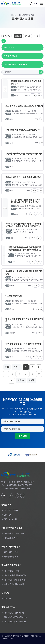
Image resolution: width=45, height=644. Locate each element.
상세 (39, 95)
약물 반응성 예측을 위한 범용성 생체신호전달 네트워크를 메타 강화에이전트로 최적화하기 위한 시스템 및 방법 (25, 249)
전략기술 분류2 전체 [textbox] (10, 56)
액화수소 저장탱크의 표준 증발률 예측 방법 (23, 177)
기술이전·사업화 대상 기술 (14, 534)
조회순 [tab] (36, 36)
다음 (21, 380)
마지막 (31, 380)
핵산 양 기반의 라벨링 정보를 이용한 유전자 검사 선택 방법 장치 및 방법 (25, 201)
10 (12, 381)
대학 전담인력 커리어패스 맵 (15, 622)
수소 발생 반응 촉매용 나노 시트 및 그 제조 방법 (25, 106)
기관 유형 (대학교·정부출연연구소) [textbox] (15, 65)
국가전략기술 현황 (11, 552)
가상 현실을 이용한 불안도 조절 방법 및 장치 (23, 130)
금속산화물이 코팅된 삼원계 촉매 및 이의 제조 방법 (24, 272)
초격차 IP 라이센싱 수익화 (14, 584)
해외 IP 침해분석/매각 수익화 (15, 580)
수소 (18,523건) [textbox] (9, 48)
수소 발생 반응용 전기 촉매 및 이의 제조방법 (23, 344)
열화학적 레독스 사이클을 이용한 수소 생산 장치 (26, 82)
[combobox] (9, 46)
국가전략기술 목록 (11, 557)
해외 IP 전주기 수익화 (12, 571)
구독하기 (23, 436)
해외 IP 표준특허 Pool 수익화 (15, 575)
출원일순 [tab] (18, 36)
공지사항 (7, 598)
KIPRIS (33, 95)
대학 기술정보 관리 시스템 (14, 613)
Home (14, 15)
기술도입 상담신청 (11, 538)
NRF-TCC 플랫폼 (11, 511)
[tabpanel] (22, 209)
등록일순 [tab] (27, 36)
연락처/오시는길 (10, 519)
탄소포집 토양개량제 (14, 296)
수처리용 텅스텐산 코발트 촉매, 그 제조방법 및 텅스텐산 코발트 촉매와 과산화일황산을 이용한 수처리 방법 (24, 225)
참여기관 (7, 515)
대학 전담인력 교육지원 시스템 (16, 617)
